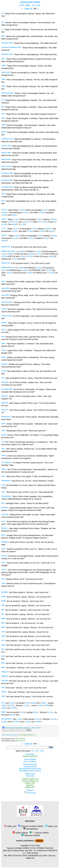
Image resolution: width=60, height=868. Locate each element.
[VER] (22, 5)
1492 (4, 215)
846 (14, 215)
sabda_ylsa (10, 826)
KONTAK (20, 841)
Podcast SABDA (39, 833)
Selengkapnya (31, 829)
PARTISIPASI (29, 841)
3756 (41, 212)
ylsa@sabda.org (35, 856)
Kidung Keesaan (30, 764)
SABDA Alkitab (20, 833)
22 (32, 9)
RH (37, 751)
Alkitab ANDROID (30, 756)
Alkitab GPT (22, 741)
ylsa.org (52, 856)
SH (33, 751)
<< (22, 9)
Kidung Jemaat (30, 766)
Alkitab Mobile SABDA (30, 2)
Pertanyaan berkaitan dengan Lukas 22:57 (23, 728)
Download (30, 754)
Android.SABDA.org (30, 781)
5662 (10, 254)
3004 (4, 212)
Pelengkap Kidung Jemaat (30, 771)
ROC (42, 751)
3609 (12, 715)
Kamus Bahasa (30, 761)
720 (45, 210)
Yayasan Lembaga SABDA (31, 826)
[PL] (34, 5)
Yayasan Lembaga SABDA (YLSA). (21, 848)
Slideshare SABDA (31, 835)
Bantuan (30, 790)
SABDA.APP (30, 783)
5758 (30, 256)
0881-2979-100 (14, 856)
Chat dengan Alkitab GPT (27, 735)
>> (38, 9)
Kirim (29, 730)
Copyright (30, 776)
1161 (21, 210)
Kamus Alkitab (30, 759)
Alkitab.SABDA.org (30, 779)
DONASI (39, 841)
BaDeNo (30, 785)
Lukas (27, 9)
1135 (26, 212)
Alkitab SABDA (20, 739)
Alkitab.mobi (30, 774)
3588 (21, 251)
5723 (39, 254)
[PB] (38, 5)
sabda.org (30, 858)
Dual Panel (30, 793)
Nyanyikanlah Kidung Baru (30, 769)
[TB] (28, 5)
